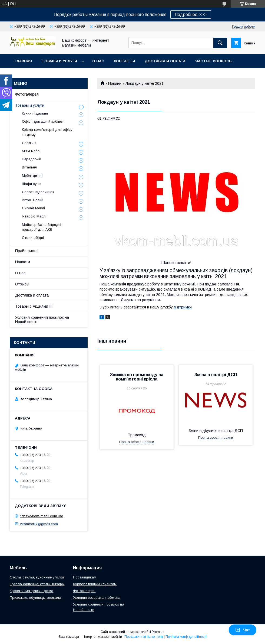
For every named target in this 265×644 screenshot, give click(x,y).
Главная (23, 61)
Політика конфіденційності (186, 637)
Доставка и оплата (165, 61)
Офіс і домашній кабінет (43, 121)
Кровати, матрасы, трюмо (32, 591)
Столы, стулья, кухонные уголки (37, 577)
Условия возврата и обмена (97, 598)
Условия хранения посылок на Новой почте (42, 320)
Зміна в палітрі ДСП (216, 375)
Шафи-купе (31, 184)
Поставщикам (85, 577)
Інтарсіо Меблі (34, 216)
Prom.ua (158, 632)
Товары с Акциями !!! (34, 306)
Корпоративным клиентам (95, 584)
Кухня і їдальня (35, 113)
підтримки (183, 307)
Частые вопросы (214, 61)
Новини (115, 83)
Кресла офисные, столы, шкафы (37, 584)
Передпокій (32, 159)
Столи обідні (33, 238)
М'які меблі (31, 151)
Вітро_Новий (33, 200)
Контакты (124, 61)
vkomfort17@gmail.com (39, 524)
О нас (98, 61)
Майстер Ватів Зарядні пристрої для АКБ (42, 227)
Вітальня (29, 167)
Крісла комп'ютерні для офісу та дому (47, 132)
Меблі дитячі (33, 176)
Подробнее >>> (191, 14)
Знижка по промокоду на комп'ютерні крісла (137, 377)
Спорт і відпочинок (38, 192)
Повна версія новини (137, 442)
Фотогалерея (27, 94)
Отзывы (22, 284)
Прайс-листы (27, 251)
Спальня (29, 143)
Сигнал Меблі (33, 208)
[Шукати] (220, 43)
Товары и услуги (59, 61)
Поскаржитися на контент (144, 637)
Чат (243, 630)
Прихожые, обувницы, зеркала (35, 598)
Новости (23, 262)
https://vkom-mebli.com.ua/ (41, 516)
